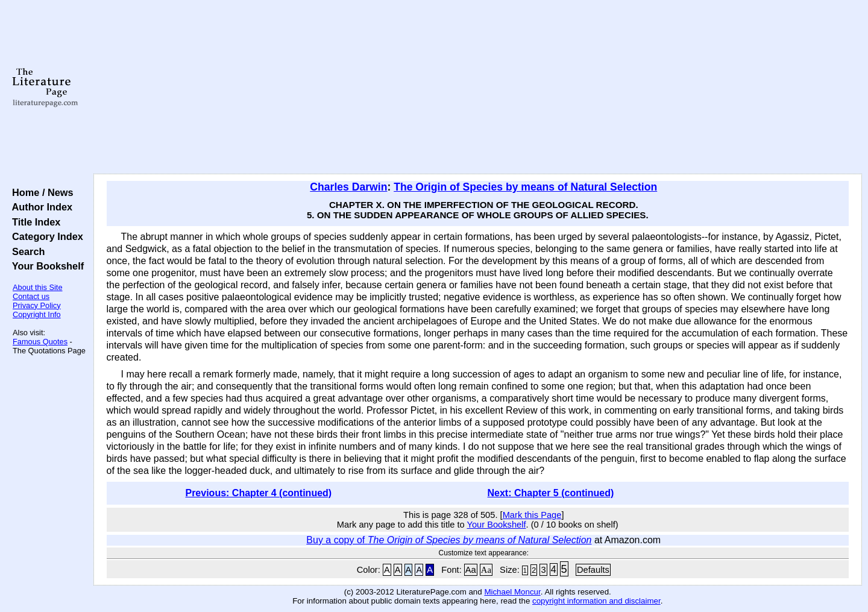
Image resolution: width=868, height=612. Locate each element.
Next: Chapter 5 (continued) (551, 493)
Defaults (593, 570)
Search (26, 251)
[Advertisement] (477, 87)
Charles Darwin (348, 187)
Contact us (31, 296)
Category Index (45, 236)
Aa (471, 570)
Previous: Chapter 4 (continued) (258, 493)
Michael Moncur (512, 592)
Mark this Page (532, 515)
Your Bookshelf (45, 266)
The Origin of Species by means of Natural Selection (525, 187)
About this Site (38, 287)
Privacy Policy (37, 305)
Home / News (40, 192)
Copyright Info (37, 314)
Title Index (33, 222)
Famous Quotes (40, 342)
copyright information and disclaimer (596, 601)
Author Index (39, 207)
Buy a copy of (449, 540)
